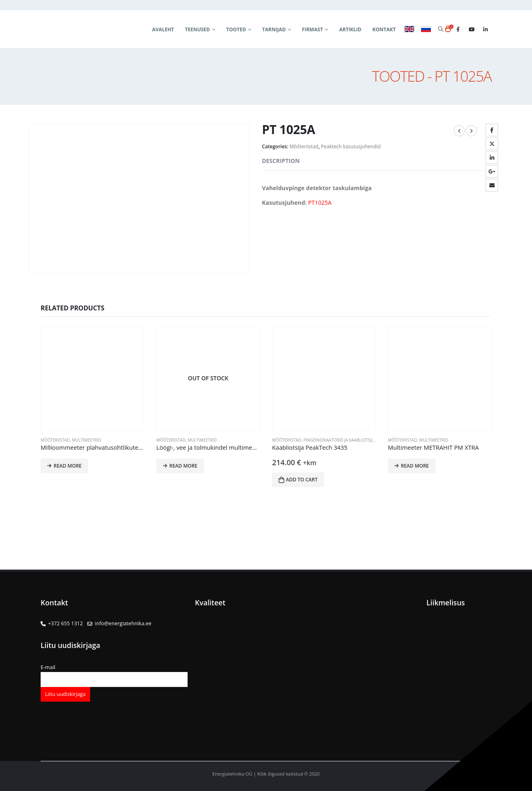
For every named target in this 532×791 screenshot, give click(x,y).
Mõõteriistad (304, 146)
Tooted (236, 29)
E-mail (114, 673)
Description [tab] (281, 161)
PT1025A (320, 203)
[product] (92, 378)
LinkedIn (492, 158)
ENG (409, 29)
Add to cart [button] (302, 480)
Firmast (313, 29)
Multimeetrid (87, 440)
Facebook (492, 130)
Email (492, 185)
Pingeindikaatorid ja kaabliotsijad (341, 440)
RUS (426, 29)
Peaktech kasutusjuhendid (351, 146)
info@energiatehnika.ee (123, 623)
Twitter (492, 144)
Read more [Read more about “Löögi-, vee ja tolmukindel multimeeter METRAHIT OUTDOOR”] (183, 466)
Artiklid (350, 29)
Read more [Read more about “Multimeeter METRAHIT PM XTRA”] (415, 466)
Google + (492, 171)
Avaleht (163, 29)
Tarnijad (274, 29)
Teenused (198, 29)
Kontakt (384, 29)
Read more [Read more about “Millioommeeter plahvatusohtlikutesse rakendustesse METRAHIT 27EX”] (68, 466)
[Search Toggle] (440, 29)
